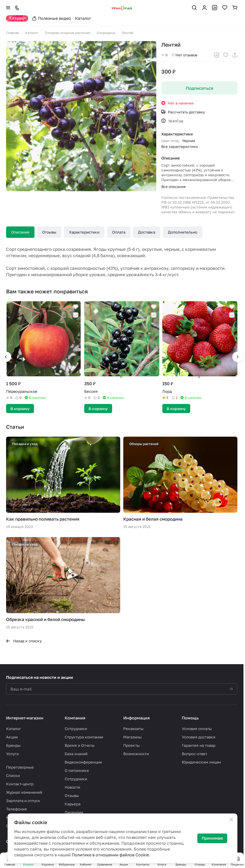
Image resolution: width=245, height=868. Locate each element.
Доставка (147, 232)
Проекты (132, 745)
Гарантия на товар (199, 745)
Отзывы (49, 232)
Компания (75, 718)
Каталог (14, 729)
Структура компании (84, 737)
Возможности (136, 754)
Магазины (133, 737)
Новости (72, 787)
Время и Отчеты (80, 745)
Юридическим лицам (201, 762)
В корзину (20, 409)
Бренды (13, 745)
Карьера (73, 804)
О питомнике (77, 770)
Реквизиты (133, 729)
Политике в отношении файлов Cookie (110, 855)
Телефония (16, 809)
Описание (20, 232)
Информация (136, 718)
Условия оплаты (197, 729)
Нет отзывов (185, 55)
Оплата (119, 232)
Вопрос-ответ (195, 754)
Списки (13, 775)
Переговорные (20, 767)
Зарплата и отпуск (23, 801)
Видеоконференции (83, 762)
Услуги (12, 754)
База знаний (76, 754)
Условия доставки (199, 737)
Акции (12, 737)
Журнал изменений (24, 792)
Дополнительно (183, 232)
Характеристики (84, 232)
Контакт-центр (20, 784)
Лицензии (74, 812)
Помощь (190, 718)
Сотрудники (76, 729)
